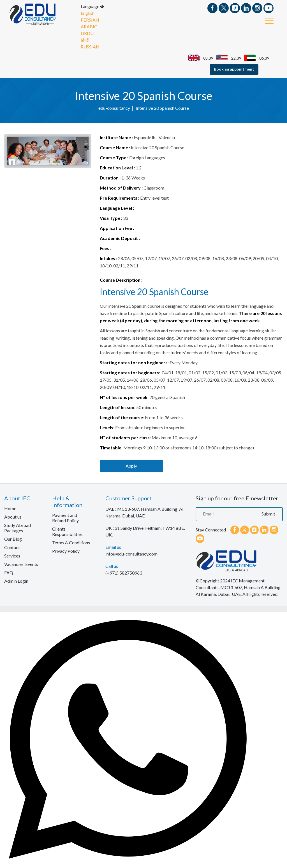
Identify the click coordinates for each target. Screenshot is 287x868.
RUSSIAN (90, 46)
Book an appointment (234, 69)
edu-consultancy (114, 108)
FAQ (9, 572)
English (88, 13)
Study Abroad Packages (18, 528)
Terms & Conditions (71, 542)
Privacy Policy (66, 551)
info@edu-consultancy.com (131, 553)
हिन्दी (85, 40)
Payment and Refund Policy (65, 517)
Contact (12, 547)
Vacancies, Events (21, 564)
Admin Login (16, 581)
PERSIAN (90, 19)
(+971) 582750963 (124, 572)
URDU (87, 33)
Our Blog (13, 539)
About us (13, 516)
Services (12, 555)
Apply (131, 466)
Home (10, 508)
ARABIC (89, 26)
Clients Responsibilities (67, 531)
